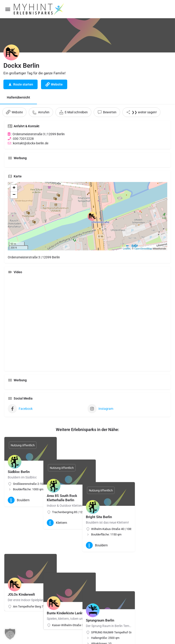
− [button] (14, 195)
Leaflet (127, 249)
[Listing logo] (11, 52)
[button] (10, 634)
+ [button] (14, 188)
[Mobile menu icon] (8, 9)
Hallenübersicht (18, 97)
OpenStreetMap (143, 249)
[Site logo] (39, 9)
